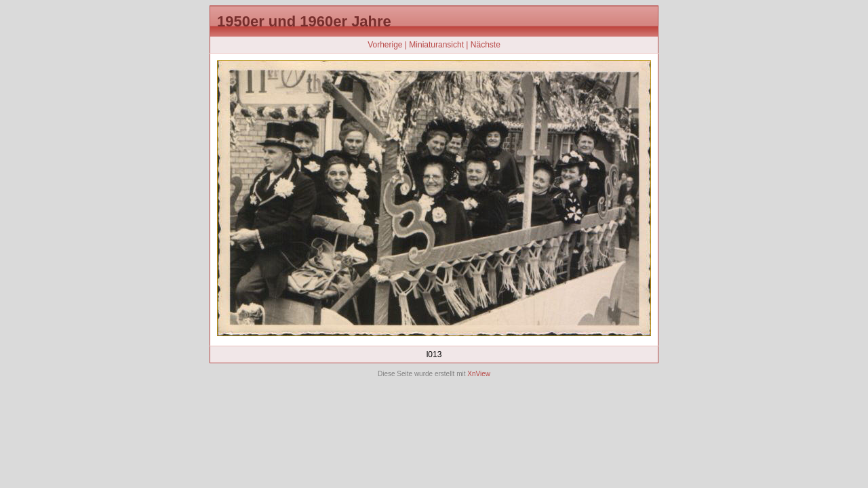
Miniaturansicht (436, 45)
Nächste (486, 45)
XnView (479, 374)
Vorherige (385, 45)
